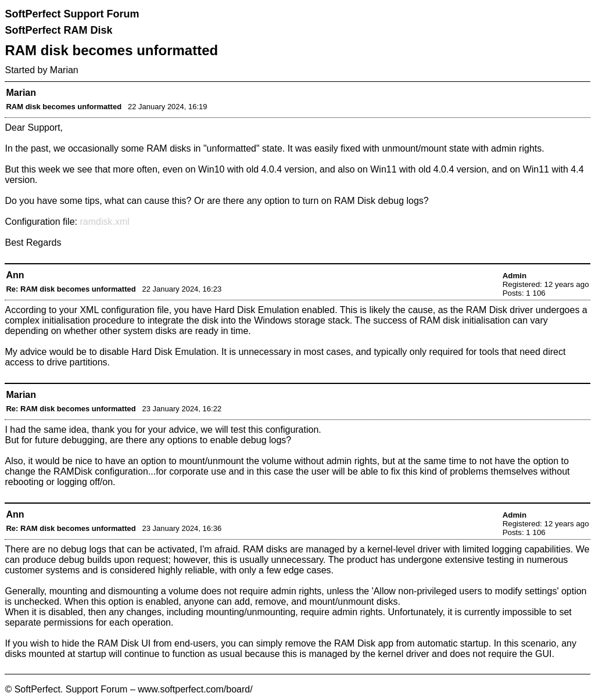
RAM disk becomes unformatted (64, 107)
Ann (15, 275)
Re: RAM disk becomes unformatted (71, 289)
